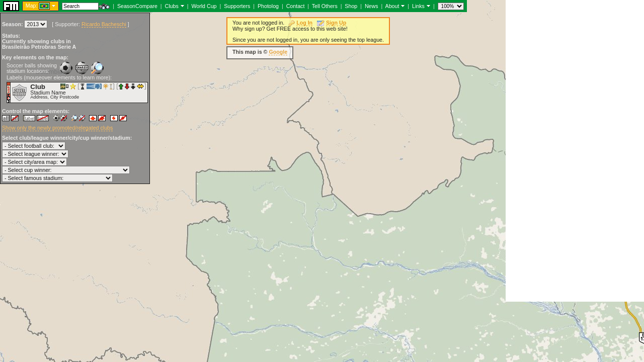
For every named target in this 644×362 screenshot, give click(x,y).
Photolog (268, 6)
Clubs (172, 6)
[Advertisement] (575, 151)
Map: (32, 6)
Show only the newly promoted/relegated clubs (57, 128)
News (372, 6)
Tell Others (325, 6)
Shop (351, 6)
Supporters (237, 6)
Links (418, 6)
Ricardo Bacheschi (104, 24)
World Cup (204, 6)
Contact (296, 6)
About (392, 6)
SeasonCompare (137, 6)
